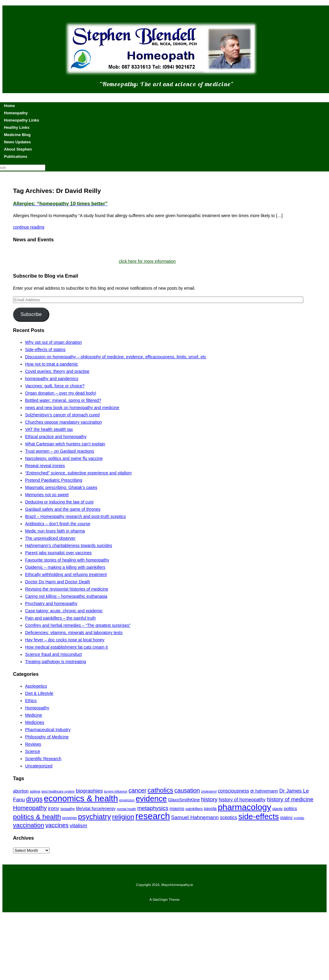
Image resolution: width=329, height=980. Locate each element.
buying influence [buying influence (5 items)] (116, 791)
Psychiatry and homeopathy (51, 604)
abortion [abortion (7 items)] (21, 791)
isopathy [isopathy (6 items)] (68, 809)
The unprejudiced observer (50, 538)
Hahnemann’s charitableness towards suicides (69, 545)
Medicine (34, 715)
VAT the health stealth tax (49, 429)
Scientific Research (43, 759)
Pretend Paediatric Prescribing (54, 480)
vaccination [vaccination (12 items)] (29, 825)
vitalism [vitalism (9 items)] (78, 825)
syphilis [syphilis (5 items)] (299, 818)
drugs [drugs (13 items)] (34, 799)
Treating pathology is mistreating (56, 662)
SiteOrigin (160, 900)
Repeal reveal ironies (45, 466)
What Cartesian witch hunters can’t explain (65, 444)
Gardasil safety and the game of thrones (63, 509)
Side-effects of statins (45, 350)
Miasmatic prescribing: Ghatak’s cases (61, 487)
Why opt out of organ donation (54, 342)
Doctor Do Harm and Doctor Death (58, 582)
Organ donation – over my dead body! (61, 393)
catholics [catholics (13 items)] (160, 790)
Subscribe (31, 314)
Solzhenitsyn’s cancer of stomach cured (62, 415)
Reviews (33, 744)
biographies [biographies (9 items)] (89, 791)
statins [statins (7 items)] (286, 818)
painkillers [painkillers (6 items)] (194, 809)
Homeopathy (37, 708)
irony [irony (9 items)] (54, 808)
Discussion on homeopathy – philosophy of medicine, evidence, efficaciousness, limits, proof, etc (116, 357)
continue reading (29, 227)
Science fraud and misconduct (54, 654)
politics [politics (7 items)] (291, 809)
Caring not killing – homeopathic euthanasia (66, 596)
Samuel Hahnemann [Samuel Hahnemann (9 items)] (195, 817)
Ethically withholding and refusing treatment (66, 575)
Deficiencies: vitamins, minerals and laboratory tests (74, 633)
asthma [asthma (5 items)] (35, 791)
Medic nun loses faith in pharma (55, 531)
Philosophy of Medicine (47, 737)
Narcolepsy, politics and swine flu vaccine (64, 458)
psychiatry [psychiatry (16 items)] (94, 817)
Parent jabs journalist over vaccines (58, 553)
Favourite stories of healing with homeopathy (67, 560)
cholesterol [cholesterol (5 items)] (209, 791)
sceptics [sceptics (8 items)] (228, 817)
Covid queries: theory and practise (57, 371)
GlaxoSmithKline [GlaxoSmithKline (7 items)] (184, 800)
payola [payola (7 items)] (210, 809)
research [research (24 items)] (153, 816)
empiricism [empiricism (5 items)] (127, 800)
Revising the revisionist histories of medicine (67, 589)
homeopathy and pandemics (52, 379)
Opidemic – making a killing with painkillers (65, 567)
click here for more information (147, 261)
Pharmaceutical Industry (48, 730)
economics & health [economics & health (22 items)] (81, 798)
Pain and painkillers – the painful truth (60, 618)
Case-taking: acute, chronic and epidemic (64, 611)
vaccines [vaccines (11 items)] (57, 825)
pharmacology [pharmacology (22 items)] (244, 807)
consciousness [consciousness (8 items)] (233, 791)
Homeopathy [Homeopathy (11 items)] (30, 808)
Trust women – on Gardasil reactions (60, 451)
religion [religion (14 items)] (123, 817)
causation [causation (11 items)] (187, 790)
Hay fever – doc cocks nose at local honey (65, 640)
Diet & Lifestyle (39, 693)
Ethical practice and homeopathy (56, 437)
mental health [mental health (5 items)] (126, 809)
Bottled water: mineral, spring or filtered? (63, 400)
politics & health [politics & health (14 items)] (37, 817)
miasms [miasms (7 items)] (177, 809)
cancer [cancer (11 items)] (137, 790)
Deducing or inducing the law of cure (59, 502)
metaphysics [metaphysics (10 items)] (153, 808)
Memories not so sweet (47, 495)
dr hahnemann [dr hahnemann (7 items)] (264, 791)
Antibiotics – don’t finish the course (58, 524)
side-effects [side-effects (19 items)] (259, 816)
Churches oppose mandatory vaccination (64, 422)
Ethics (31, 701)
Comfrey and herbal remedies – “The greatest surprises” (78, 625)
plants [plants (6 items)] (278, 809)
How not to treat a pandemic (52, 364)
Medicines (35, 722)
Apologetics (36, 686)
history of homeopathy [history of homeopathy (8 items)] (242, 800)
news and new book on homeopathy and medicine (72, 408)
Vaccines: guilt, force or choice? (55, 386)
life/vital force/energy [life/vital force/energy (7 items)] (96, 809)
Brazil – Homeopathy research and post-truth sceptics (75, 516)
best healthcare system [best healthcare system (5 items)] (58, 791)
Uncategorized (39, 766)
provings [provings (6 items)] (70, 818)
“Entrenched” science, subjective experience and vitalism (78, 473)
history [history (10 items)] (209, 799)
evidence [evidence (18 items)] (151, 799)
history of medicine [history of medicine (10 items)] (290, 799)
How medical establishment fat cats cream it (66, 647)
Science (33, 751)
